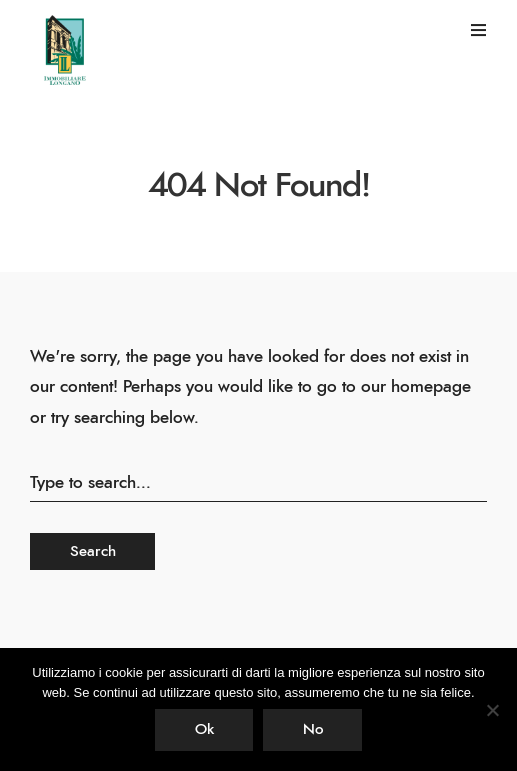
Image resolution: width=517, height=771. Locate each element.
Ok (204, 729)
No (313, 729)
